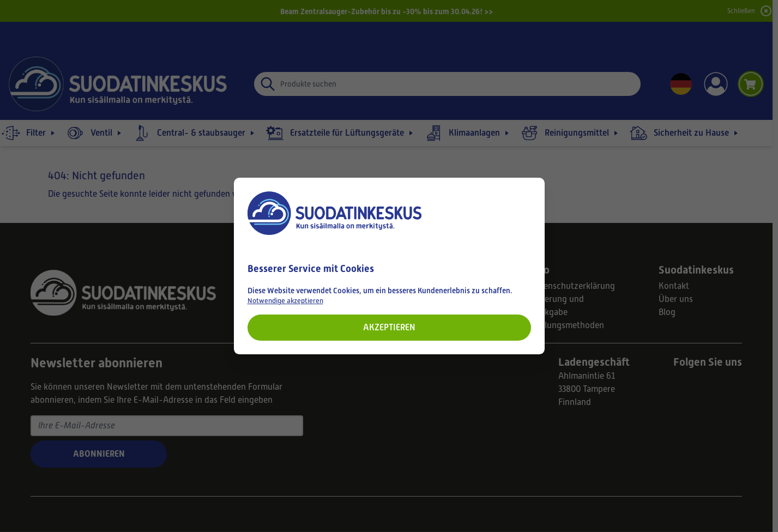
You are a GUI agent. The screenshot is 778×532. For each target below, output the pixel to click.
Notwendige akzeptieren (285, 301)
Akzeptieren (389, 327)
